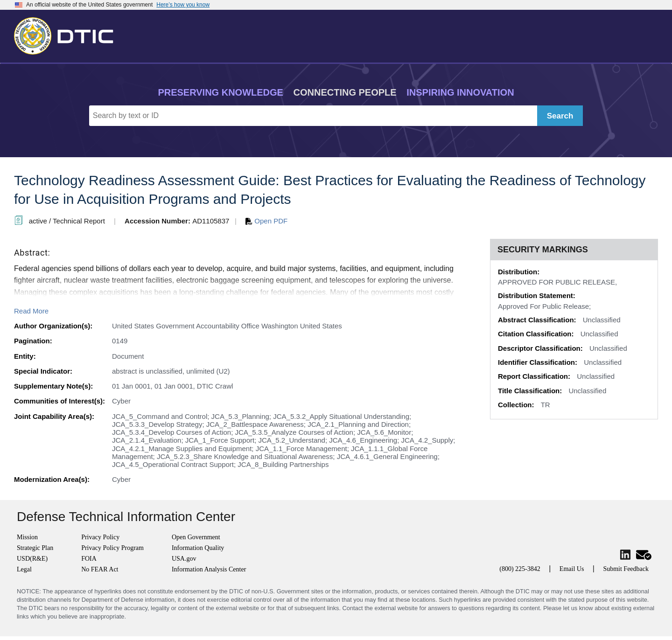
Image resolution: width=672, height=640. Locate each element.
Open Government (196, 537)
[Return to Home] (68, 34)
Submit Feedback (626, 569)
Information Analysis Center (209, 569)
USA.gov (184, 559)
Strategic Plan (35, 548)
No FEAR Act (100, 569)
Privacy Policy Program (112, 548)
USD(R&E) (32, 559)
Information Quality (198, 548)
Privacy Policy (100, 537)
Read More (31, 311)
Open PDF (266, 221)
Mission (27, 537)
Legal (24, 569)
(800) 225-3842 (520, 569)
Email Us (572, 569)
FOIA (89, 559)
